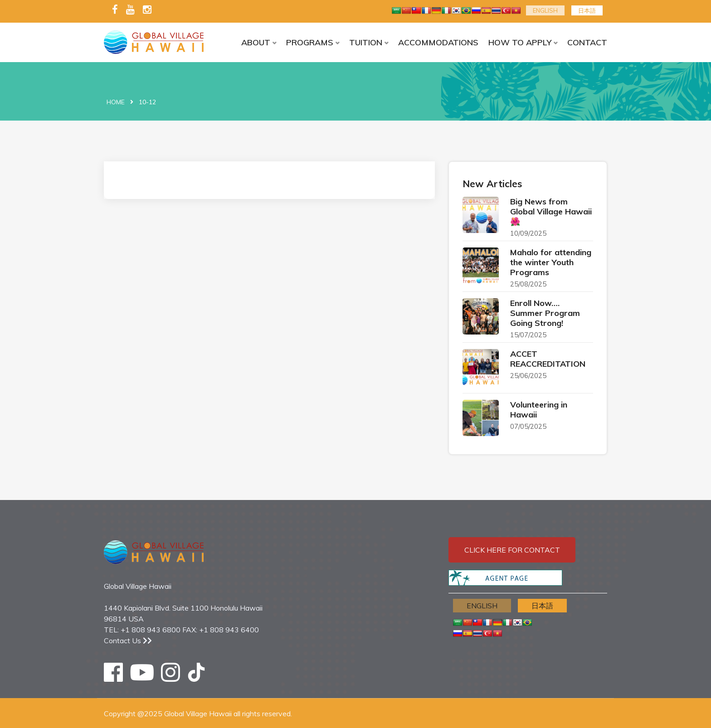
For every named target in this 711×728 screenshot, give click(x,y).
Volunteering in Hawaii (539, 410)
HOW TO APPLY (520, 42)
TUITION (366, 42)
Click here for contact (512, 550)
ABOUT (256, 42)
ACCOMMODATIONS (438, 42)
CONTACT (587, 42)
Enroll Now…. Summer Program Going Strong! (545, 313)
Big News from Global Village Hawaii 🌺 (551, 211)
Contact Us (128, 641)
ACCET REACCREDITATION (548, 359)
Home (116, 102)
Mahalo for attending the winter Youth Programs (551, 262)
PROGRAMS (310, 42)
